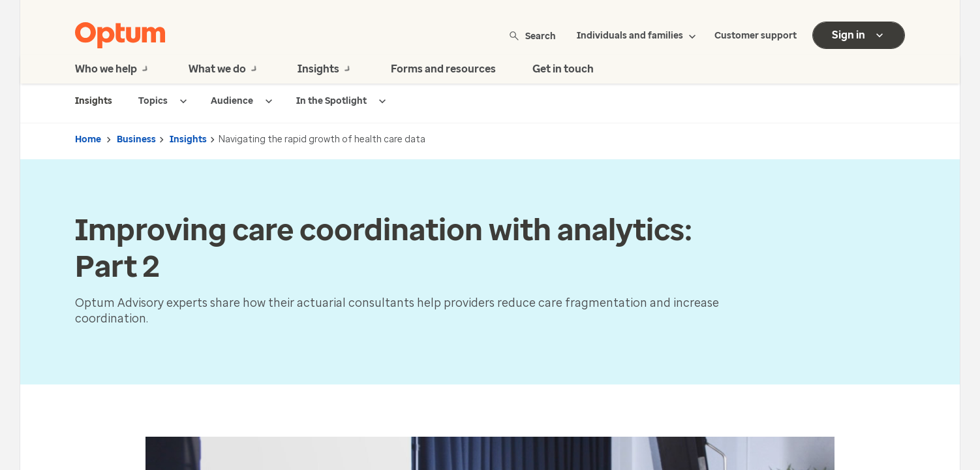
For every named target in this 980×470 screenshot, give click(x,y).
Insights (188, 139)
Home (88, 139)
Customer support (756, 36)
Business (136, 139)
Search (533, 36)
